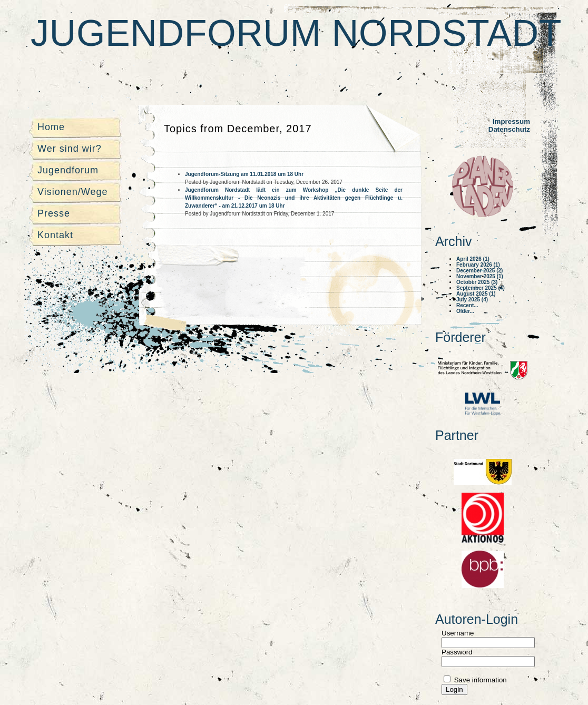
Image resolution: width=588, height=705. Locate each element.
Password (457, 652)
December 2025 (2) (479, 271)
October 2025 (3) (477, 282)
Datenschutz (509, 129)
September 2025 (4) (481, 288)
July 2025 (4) (472, 300)
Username (458, 633)
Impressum (511, 121)
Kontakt (55, 235)
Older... (465, 311)
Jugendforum (68, 170)
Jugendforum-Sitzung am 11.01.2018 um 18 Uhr (244, 174)
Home (51, 127)
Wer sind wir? (70, 149)
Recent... (467, 305)
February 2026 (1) (478, 265)
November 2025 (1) (480, 276)
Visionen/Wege (72, 192)
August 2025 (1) (476, 294)
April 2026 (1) (473, 259)
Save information (479, 680)
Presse (54, 213)
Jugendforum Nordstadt (296, 33)
